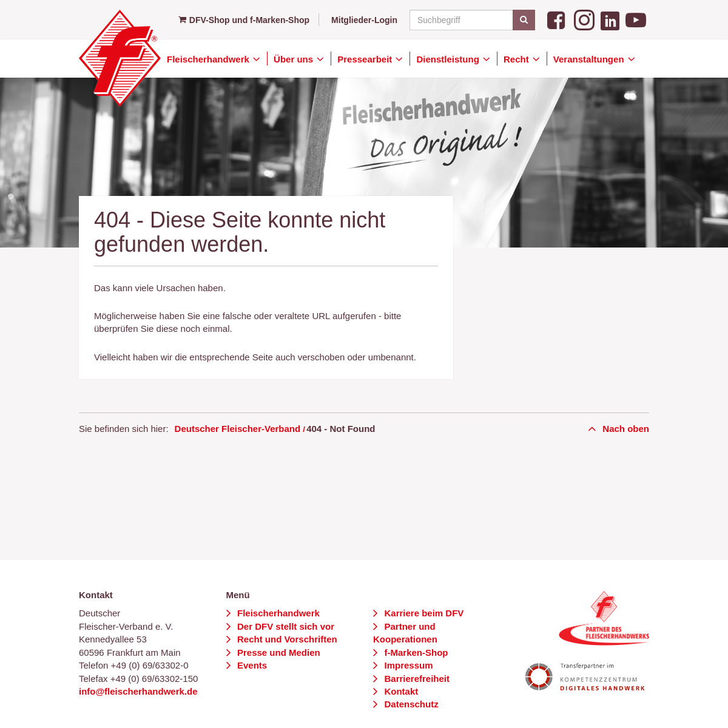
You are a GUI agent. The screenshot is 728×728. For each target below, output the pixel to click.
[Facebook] (558, 19)
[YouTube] (636, 19)
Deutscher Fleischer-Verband (238, 429)
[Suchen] (524, 20)
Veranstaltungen (590, 59)
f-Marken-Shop (415, 652)
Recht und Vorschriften (286, 639)
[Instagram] (584, 19)
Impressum (407, 665)
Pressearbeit (366, 59)
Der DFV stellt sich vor (285, 626)
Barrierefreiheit (416, 679)
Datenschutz (410, 704)
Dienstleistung (449, 59)
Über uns (295, 59)
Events (251, 665)
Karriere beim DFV (423, 613)
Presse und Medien (278, 652)
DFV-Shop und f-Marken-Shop (244, 20)
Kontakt (400, 691)
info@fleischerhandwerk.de (138, 691)
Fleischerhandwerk (209, 59)
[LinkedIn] (610, 19)
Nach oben (625, 429)
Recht (517, 59)
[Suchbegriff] (470, 20)
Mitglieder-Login (364, 20)
